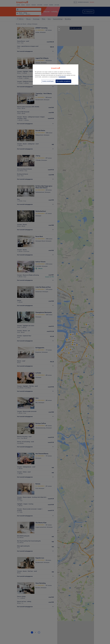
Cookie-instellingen (48, 81)
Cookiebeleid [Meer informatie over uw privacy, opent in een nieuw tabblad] (62, 77)
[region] (56, 75)
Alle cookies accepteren (63, 81)
